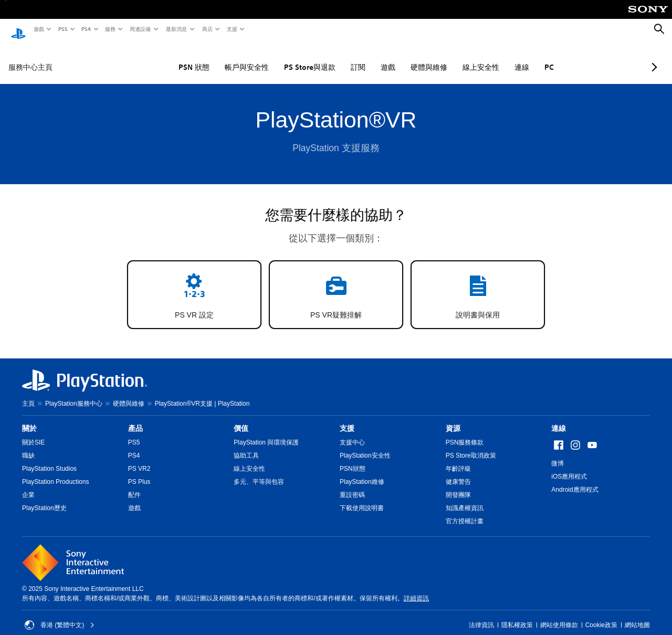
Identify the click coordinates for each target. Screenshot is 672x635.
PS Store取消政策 (471, 446)
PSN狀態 (353, 459)
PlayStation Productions (55, 472)
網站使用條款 (559, 615)
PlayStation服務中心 (74, 394)
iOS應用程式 (569, 467)
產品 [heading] (135, 418)
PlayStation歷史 (44, 498)
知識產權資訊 (465, 498)
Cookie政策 (601, 615)
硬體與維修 (397, 57)
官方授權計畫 (465, 511)
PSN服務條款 (465, 432)
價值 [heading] (241, 418)
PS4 (86, 29)
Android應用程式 (575, 480)
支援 (232, 29)
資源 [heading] (453, 418)
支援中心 (352, 432)
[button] (194, 285)
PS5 (62, 29)
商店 (207, 29)
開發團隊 (458, 485)
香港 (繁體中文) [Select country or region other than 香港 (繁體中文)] (60, 615)
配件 (134, 485)
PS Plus (139, 472)
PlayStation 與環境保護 (266, 432)
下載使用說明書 (362, 498)
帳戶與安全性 (215, 57)
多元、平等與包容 (259, 472)
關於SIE (33, 432)
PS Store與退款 (278, 57)
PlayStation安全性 (365, 446)
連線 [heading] (559, 418)
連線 (490, 57)
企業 (28, 485)
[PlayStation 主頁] (18, 29)
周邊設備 (140, 29)
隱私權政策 (517, 615)
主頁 (28, 394)
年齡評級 (458, 459)
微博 (558, 453)
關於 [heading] (29, 418)
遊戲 (38, 29)
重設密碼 (352, 485)
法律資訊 (481, 615)
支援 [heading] (347, 418)
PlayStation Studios (49, 459)
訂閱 (327, 57)
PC (518, 57)
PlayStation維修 (362, 472)
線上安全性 (449, 57)
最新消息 (176, 29)
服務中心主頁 (30, 57)
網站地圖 (637, 615)
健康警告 (458, 472)
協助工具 (246, 446)
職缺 (28, 446)
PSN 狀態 (162, 57)
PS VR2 (139, 459)
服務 (110, 29)
